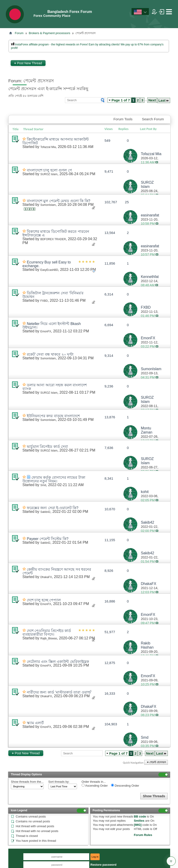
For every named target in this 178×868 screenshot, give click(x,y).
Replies (123, 129)
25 (127, 202)
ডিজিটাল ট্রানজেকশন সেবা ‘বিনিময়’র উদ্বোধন (53, 295)
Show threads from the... (27, 782)
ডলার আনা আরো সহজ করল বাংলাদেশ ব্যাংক (55, 387)
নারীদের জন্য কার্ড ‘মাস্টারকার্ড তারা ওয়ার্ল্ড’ (59, 692)
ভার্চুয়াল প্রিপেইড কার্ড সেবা (47, 447)
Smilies (139, 821)
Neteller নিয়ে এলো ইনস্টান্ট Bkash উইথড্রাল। (52, 326)
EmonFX (46, 331)
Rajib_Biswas (49, 638)
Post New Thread (28, 63)
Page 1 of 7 (121, 100)
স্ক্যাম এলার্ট (35, 723)
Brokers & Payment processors (50, 33)
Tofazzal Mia (48, 147)
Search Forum (153, 119)
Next (152, 100)
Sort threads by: (59, 782)
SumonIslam (48, 205)
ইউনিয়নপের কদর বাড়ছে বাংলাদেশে (53, 416)
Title (16, 129)
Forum (19, 33)
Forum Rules (143, 835)
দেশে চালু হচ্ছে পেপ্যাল (44, 600)
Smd (43, 485)
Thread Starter (33, 129)
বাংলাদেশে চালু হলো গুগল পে (49, 170)
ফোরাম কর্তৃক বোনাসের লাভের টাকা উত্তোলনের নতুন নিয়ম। (54, 479)
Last (164, 100)
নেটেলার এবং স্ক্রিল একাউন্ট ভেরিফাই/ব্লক (58, 662)
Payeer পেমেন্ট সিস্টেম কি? (48, 539)
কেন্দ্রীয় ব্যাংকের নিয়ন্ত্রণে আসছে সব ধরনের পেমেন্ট (57, 571)
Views (109, 129)
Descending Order (125, 785)
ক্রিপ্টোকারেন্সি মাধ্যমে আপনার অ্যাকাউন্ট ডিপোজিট (56, 141)
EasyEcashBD (49, 270)
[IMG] (138, 825)
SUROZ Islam (49, 174)
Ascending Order (95, 785)
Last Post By (150, 129)
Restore (103, 865)
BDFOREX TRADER (53, 239)
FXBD (44, 301)
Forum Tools (123, 119)
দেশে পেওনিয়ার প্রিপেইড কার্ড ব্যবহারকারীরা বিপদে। (47, 633)
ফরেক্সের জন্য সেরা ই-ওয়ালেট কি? (53, 508)
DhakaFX (46, 577)
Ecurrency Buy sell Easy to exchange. (47, 264)
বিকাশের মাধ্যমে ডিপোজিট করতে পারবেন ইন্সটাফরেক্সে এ (56, 233)
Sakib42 (45, 512)
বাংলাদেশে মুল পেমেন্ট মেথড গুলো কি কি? (59, 201)
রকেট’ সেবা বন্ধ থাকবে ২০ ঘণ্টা (50, 354)
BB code (140, 816)
